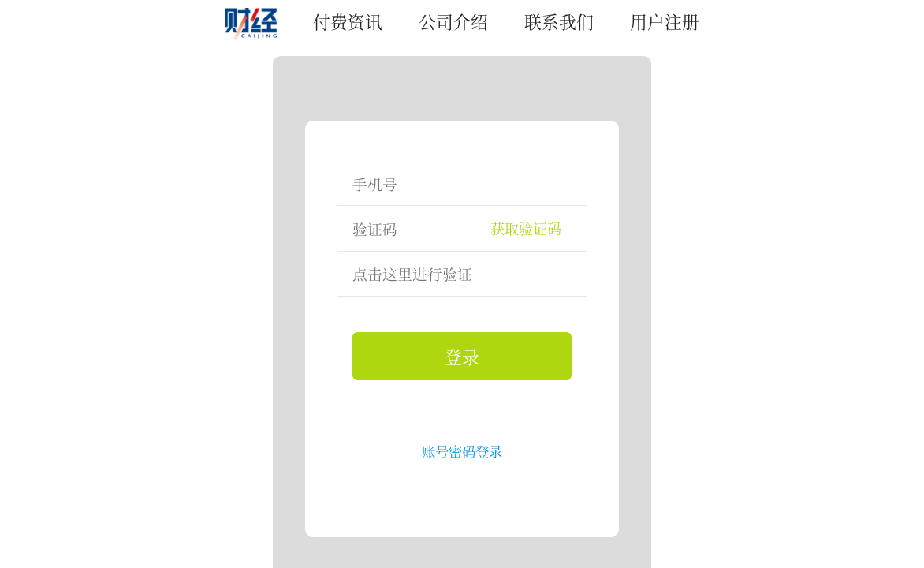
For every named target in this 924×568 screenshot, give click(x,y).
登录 (462, 356)
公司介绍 (453, 21)
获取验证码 (526, 228)
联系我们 (559, 21)
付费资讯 (348, 21)
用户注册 (665, 21)
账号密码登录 (462, 451)
